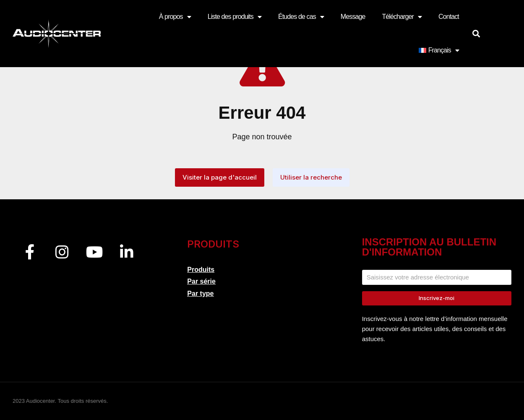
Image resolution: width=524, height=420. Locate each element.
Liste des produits (235, 17)
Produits (201, 270)
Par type (200, 293)
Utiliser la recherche (311, 177)
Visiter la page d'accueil (220, 177)
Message (353, 17)
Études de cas (301, 17)
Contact (449, 17)
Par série (201, 281)
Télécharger (402, 17)
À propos (175, 17)
